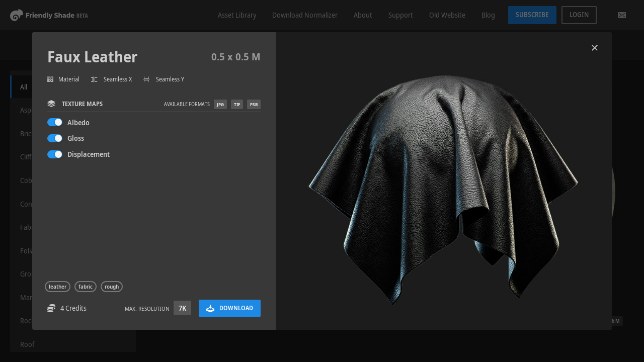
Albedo (78, 122)
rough (112, 287)
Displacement (89, 154)
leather (58, 287)
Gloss (76, 138)
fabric (86, 287)
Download (230, 308)
